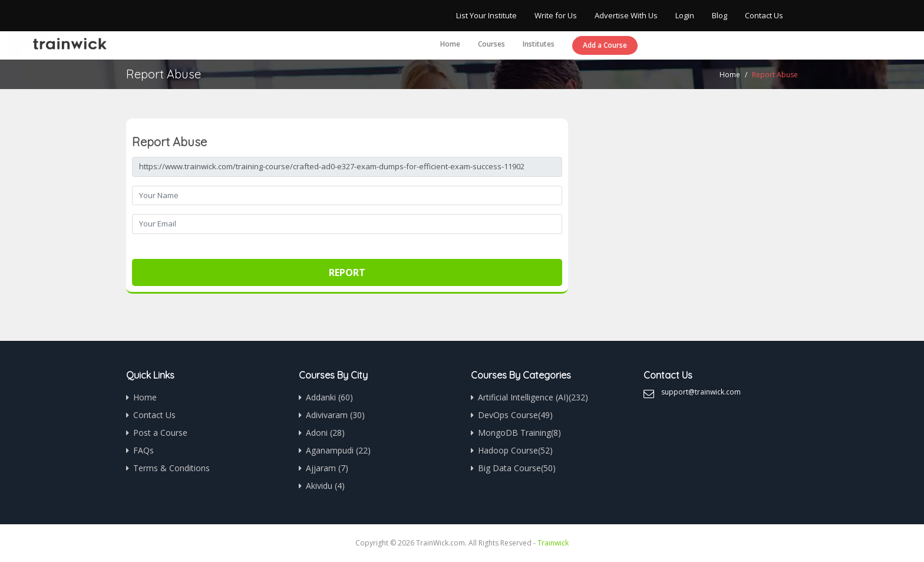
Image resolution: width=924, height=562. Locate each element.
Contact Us (764, 15)
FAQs (143, 450)
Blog (720, 15)
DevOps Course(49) (515, 415)
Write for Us (556, 15)
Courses (491, 44)
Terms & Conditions (171, 468)
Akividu (325, 486)
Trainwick (553, 543)
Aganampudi (338, 450)
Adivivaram (335, 415)
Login (685, 15)
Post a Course (160, 433)
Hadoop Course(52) (515, 450)
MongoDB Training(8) (519, 433)
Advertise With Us (626, 15)
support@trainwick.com (701, 392)
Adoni (325, 433)
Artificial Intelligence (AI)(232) (533, 397)
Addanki (329, 397)
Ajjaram (327, 468)
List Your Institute (486, 15)
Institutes (539, 44)
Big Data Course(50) (517, 468)
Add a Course (605, 45)
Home (450, 44)
